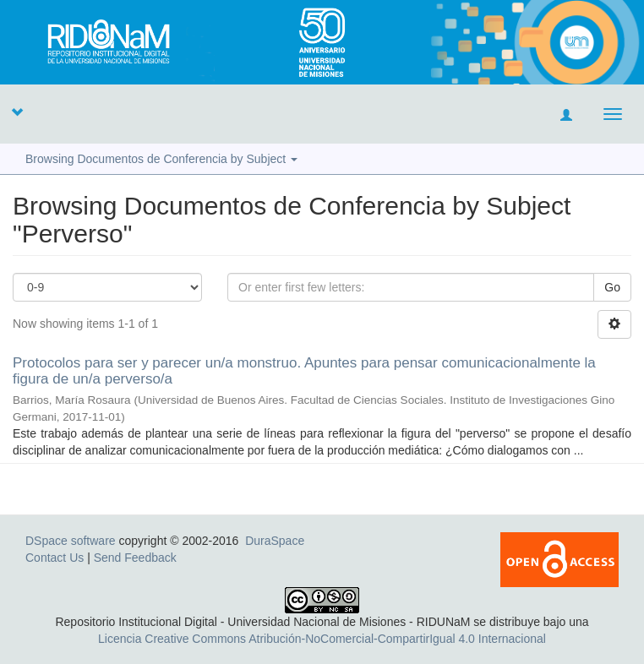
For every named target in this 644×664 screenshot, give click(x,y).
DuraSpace (275, 541)
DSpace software (71, 541)
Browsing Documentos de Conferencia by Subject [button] (161, 159)
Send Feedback (135, 558)
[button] (17, 112)
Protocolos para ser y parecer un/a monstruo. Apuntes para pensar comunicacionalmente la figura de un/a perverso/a (304, 371)
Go (612, 287)
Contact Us (55, 558)
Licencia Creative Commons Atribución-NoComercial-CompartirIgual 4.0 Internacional (322, 639)
